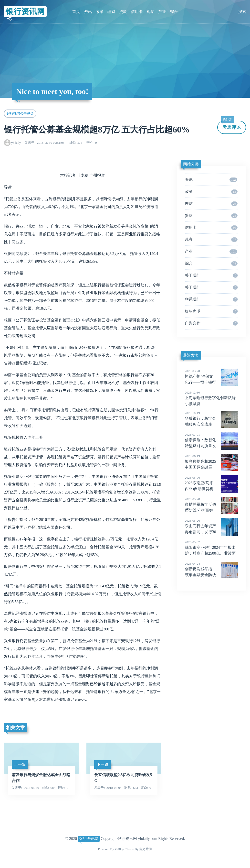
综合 (174, 12)
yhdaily (16, 143)
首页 (76, 12)
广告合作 (211, 323)
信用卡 (137, 12)
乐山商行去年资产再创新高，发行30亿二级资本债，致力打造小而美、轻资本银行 (212, 532)
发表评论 (231, 125)
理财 (111, 12)
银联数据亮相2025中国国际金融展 (212, 461)
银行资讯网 (25, 11)
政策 (100, 12)
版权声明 (211, 311)
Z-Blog (119, 849)
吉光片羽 (146, 849)
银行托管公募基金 (20, 113)
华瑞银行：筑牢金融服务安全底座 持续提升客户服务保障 (212, 424)
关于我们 (211, 275)
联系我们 (211, 299)
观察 (150, 12)
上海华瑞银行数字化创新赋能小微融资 (212, 398)
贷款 (123, 12)
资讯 (88, 12)
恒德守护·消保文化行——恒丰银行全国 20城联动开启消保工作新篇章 (212, 382)
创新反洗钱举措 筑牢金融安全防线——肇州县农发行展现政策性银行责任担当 (212, 575)
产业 (162, 12)
